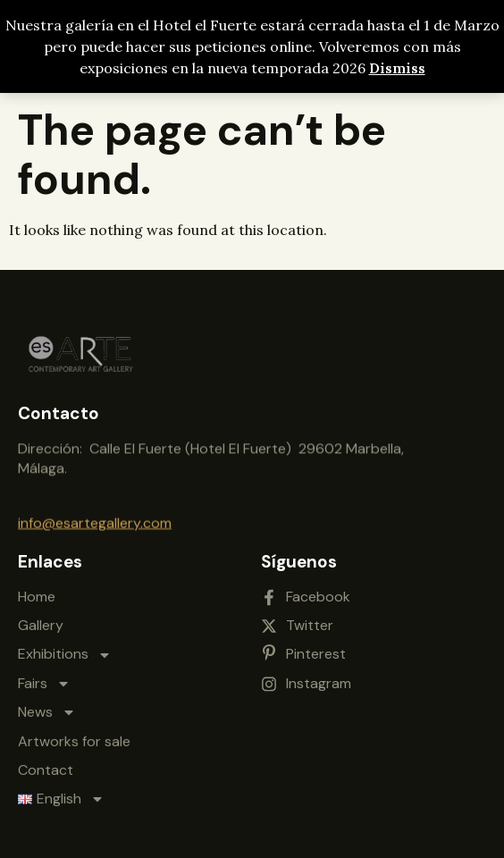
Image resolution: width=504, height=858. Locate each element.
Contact (46, 762)
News (47, 704)
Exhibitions (65, 646)
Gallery (41, 617)
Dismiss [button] (397, 68)
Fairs (44, 676)
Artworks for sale (74, 732)
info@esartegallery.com (95, 522)
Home (37, 589)
